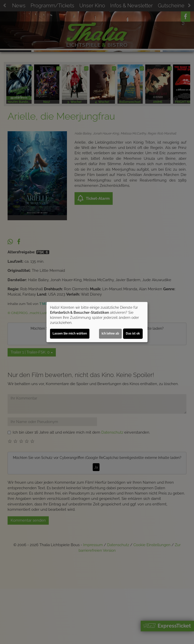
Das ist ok (133, 334)
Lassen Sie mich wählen (70, 334)
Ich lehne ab (110, 334)
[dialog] (97, 322)
